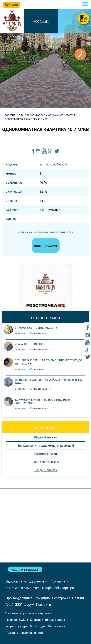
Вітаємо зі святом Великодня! (36, 328)
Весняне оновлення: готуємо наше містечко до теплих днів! (48, 362)
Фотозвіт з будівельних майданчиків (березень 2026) (48, 382)
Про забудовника (19, 598)
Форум (29, 605)
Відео (42, 626)
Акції (9, 605)
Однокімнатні (16, 581)
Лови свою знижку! (45, 462)
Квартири (37, 620)
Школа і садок (55, 620)
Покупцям (42, 598)
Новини (78, 598)
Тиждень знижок (45, 470)
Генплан (11, 620)
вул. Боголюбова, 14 (54, 164)
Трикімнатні (60, 581)
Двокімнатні (39, 581)
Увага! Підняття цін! (29, 344)
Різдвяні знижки (46, 437)
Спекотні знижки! (45, 454)
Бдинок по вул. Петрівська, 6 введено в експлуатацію (42, 401)
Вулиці (23, 620)
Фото (33, 626)
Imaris (48, 613)
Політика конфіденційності (24, 633)
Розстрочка (61, 598)
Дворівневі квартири (58, 588)
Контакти (43, 605)
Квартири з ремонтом (22, 588)
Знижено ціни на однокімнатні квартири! (46, 446)
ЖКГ (18, 605)
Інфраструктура (17, 626)
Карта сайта (57, 626)
